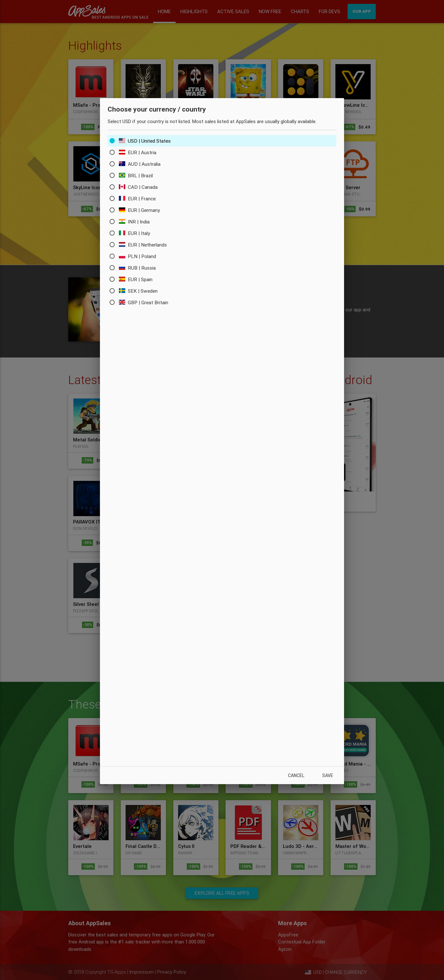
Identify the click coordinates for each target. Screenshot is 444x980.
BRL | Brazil (137, 176)
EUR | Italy (136, 233)
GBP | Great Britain (145, 303)
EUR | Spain (137, 280)
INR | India (136, 222)
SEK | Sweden (140, 291)
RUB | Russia (138, 268)
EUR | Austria (139, 153)
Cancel (293, 775)
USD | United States (147, 141)
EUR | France (138, 199)
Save (327, 775)
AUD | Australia (141, 164)
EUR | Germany (140, 210)
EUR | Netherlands (145, 245)
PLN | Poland (139, 256)
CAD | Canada (139, 187)
